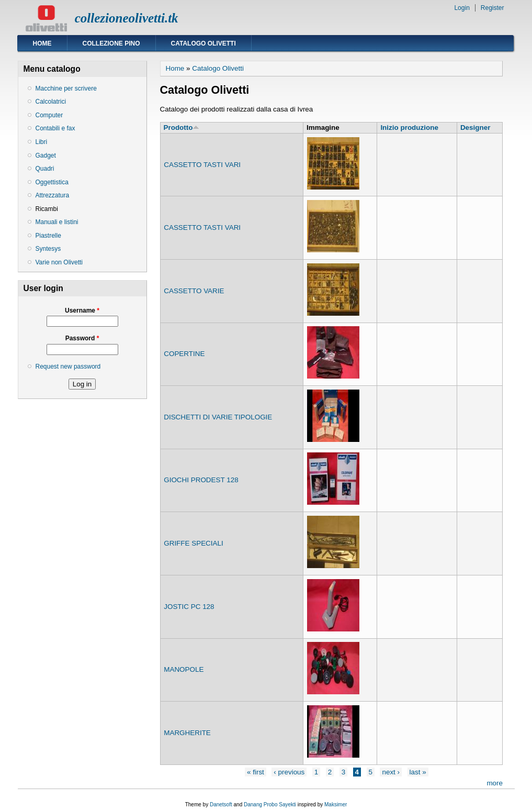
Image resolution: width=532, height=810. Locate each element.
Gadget (46, 156)
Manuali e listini (57, 222)
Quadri (45, 169)
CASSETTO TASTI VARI (202, 165)
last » (418, 772)
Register (493, 8)
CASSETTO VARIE (194, 291)
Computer (49, 115)
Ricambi (47, 209)
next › (391, 772)
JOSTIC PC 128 (189, 607)
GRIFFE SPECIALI (194, 543)
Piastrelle (48, 236)
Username (82, 310)
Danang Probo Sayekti (270, 805)
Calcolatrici (51, 102)
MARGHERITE (187, 733)
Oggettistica (52, 182)
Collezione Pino (111, 43)
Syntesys (48, 249)
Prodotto (182, 127)
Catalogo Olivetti (203, 43)
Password (82, 338)
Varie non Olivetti (59, 262)
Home (42, 43)
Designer (476, 127)
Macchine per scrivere (66, 88)
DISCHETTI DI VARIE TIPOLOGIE (218, 417)
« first (256, 772)
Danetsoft (221, 805)
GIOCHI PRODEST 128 (201, 480)
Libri (42, 142)
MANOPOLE (184, 669)
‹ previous (289, 772)
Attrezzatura (53, 195)
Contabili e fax (55, 128)
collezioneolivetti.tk (127, 18)
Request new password (68, 367)
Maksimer (336, 805)
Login (462, 8)
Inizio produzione (409, 127)
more (495, 783)
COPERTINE (184, 354)
